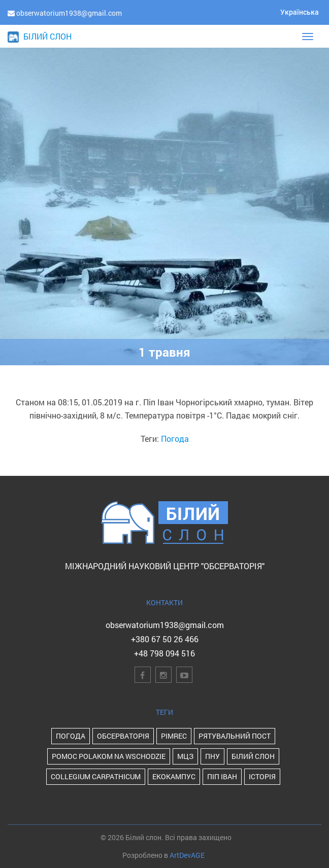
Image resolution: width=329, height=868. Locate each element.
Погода (175, 439)
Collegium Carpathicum (96, 776)
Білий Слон (253, 756)
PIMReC (174, 736)
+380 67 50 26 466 (165, 639)
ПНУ (212, 756)
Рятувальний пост (235, 736)
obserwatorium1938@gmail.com (165, 625)
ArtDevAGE (187, 855)
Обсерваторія (123, 736)
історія (262, 776)
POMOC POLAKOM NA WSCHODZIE (109, 756)
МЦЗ (185, 756)
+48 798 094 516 (164, 653)
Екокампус (174, 776)
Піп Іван (222, 776)
